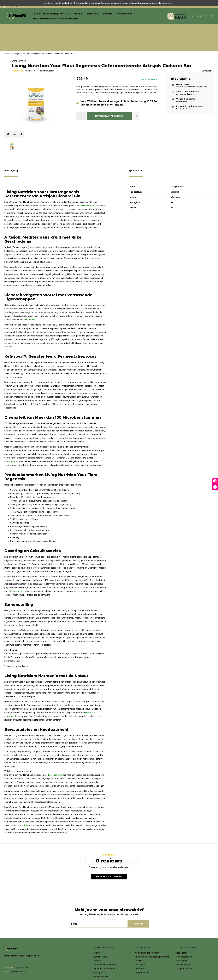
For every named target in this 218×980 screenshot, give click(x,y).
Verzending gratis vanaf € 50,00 (144, 27)
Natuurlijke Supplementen (147, 919)
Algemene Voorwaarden (105, 935)
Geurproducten (125, 14)
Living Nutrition (84, 40)
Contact (97, 927)
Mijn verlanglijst (184, 931)
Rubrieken (107, 14)
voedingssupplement (85, 172)
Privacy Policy (100, 939)
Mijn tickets (182, 927)
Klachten (97, 951)
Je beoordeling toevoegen (109, 843)
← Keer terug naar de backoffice (56, 3)
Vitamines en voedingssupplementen (51, 14)
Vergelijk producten (185, 935)
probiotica (22, 792)
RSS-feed (98, 959)
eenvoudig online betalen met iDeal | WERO (193, 27)
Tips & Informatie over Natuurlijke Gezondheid (55, 19)
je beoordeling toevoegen (109, 60)
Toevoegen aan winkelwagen (110, 105)
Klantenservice (100, 923)
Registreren (182, 919)
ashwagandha (11, 683)
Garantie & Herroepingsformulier (108, 947)
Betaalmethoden (101, 943)
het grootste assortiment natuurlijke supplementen (31, 27)
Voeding (78, 14)
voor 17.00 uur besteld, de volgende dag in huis (93, 27)
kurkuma (89, 679)
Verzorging (92, 14)
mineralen (31, 286)
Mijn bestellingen (184, 923)
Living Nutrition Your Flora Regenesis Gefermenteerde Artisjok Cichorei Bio (43, 33)
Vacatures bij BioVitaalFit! (105, 955)
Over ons (98, 919)
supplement (10, 428)
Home (7, 33)
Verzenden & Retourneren (105, 931)
